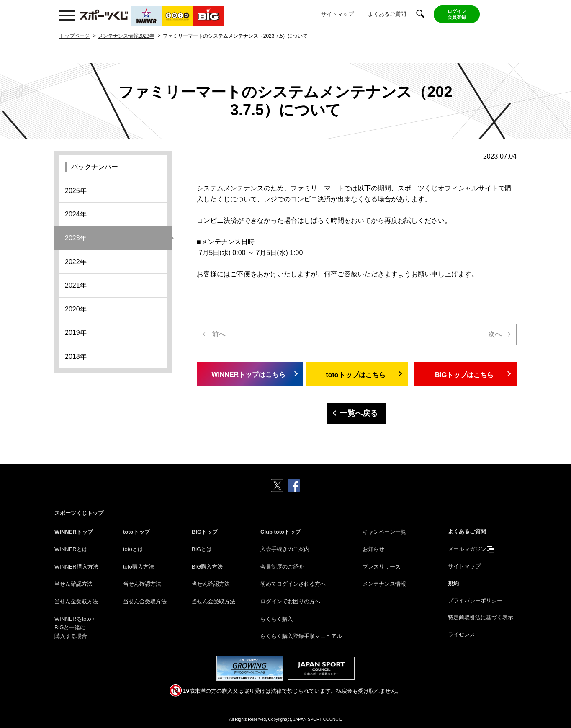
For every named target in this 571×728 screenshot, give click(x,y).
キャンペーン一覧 (384, 532)
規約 (453, 583)
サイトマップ (337, 14)
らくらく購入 (277, 619)
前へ (219, 334)
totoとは (133, 549)
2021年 (76, 285)
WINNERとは (71, 549)
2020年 (76, 309)
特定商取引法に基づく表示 (481, 617)
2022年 (76, 262)
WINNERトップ (74, 532)
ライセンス (462, 634)
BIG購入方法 (207, 567)
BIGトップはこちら (464, 375)
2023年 (76, 238)
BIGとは (202, 549)
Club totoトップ (280, 532)
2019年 (76, 333)
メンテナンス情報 (384, 584)
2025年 (76, 191)
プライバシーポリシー (475, 601)
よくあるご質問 (387, 14)
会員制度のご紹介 (282, 567)
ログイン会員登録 (457, 14)
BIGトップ (205, 532)
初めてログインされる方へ (293, 584)
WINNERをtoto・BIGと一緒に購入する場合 (75, 628)
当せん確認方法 (73, 584)
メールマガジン (467, 549)
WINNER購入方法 (76, 567)
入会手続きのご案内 (285, 549)
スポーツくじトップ (79, 513)
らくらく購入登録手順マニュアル (301, 636)
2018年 (76, 356)
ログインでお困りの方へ (290, 601)
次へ (495, 334)
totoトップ (136, 532)
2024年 (76, 214)
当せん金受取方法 (76, 601)
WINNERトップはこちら (247, 374)
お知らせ (373, 549)
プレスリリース (382, 567)
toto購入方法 (139, 567)
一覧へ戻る (359, 413)
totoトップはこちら (355, 375)
